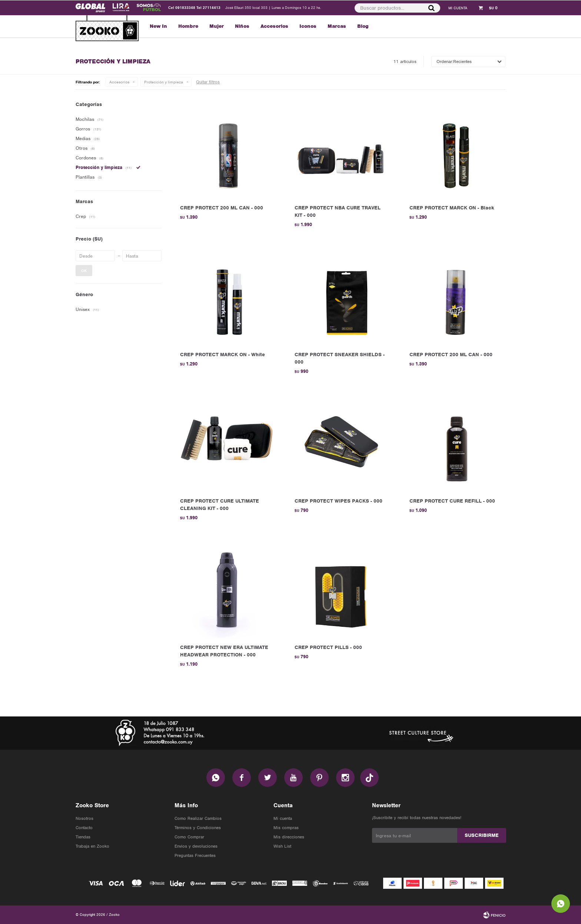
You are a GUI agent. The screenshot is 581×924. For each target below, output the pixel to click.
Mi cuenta (283, 818)
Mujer (217, 26)
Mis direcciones (289, 837)
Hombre (188, 26)
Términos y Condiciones (198, 828)
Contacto (84, 828)
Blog (363, 26)
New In (158, 26)
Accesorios (274, 26)
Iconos (308, 26)
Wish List (282, 846)
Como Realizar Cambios (198, 818)
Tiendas (83, 837)
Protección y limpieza (164, 82)
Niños (242, 26)
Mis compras (286, 828)
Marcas (337, 26)
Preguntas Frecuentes (195, 855)
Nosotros (84, 818)
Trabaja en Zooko (92, 846)
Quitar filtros (208, 82)
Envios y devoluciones (196, 846)
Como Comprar (189, 837)
